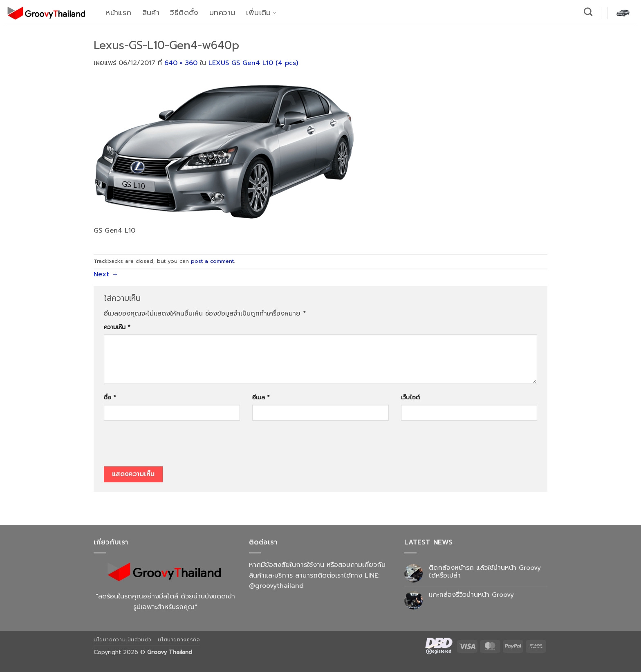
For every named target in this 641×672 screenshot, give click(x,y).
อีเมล (261, 397)
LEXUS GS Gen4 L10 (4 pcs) (253, 63)
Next (106, 274)
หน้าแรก (118, 13)
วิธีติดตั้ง (184, 13)
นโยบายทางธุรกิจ (179, 640)
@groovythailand (276, 586)
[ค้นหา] (588, 12)
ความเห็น (117, 327)
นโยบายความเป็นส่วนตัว (123, 640)
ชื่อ (110, 397)
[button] (623, 13)
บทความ (222, 13)
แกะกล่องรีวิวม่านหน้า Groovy (471, 595)
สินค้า (151, 13)
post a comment (212, 261)
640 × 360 (181, 63)
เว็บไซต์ (410, 397)
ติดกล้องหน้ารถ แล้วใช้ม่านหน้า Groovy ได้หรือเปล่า (485, 572)
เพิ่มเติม (261, 13)
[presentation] (166, 446)
